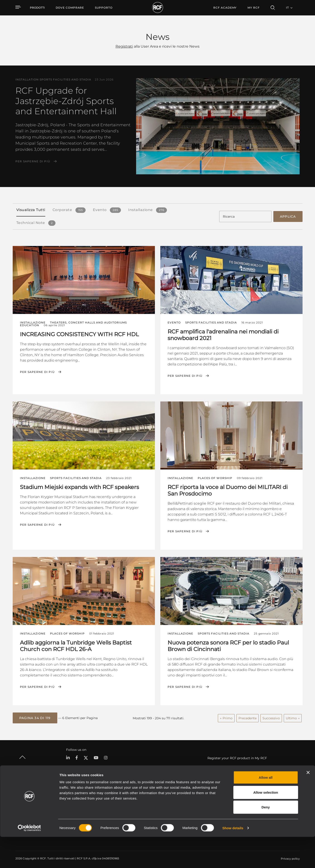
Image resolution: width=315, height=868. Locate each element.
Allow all (266, 808)
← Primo (226, 716)
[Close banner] (308, 804)
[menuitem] (70, 8)
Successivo (271, 716)
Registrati (124, 46)
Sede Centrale (270, 796)
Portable (70, 796)
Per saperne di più (33, 161)
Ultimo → (293, 716)
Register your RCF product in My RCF (237, 756)
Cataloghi (114, 796)
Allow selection (266, 823)
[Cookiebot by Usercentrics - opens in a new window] (29, 859)
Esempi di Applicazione (163, 796)
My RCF (254, 8)
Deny (266, 838)
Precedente (248, 716)
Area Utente (212, 796)
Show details (233, 859)
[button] (35, 716)
